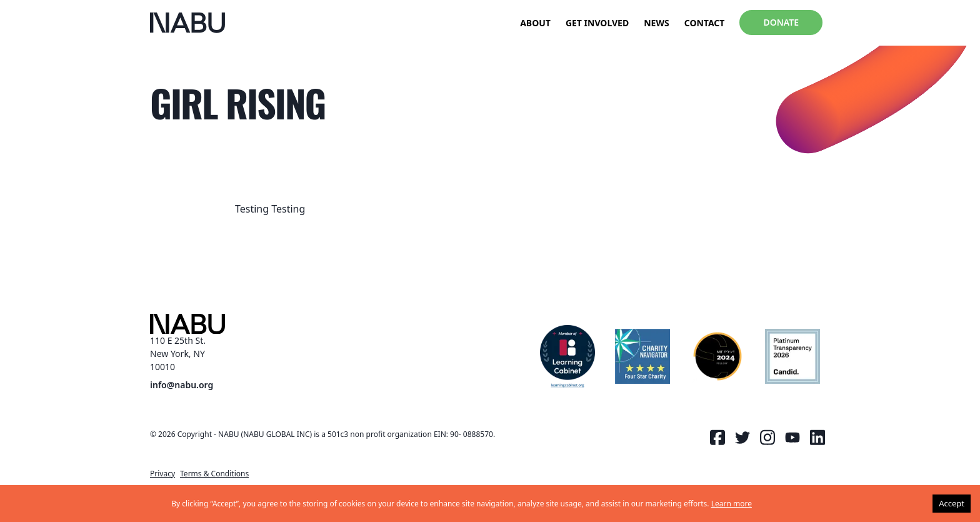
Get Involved (597, 23)
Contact (705, 23)
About (535, 23)
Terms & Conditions (214, 474)
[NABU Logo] (187, 23)
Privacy (162, 474)
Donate (781, 22)
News (656, 23)
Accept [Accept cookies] (952, 503)
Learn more (732, 504)
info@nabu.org (182, 385)
